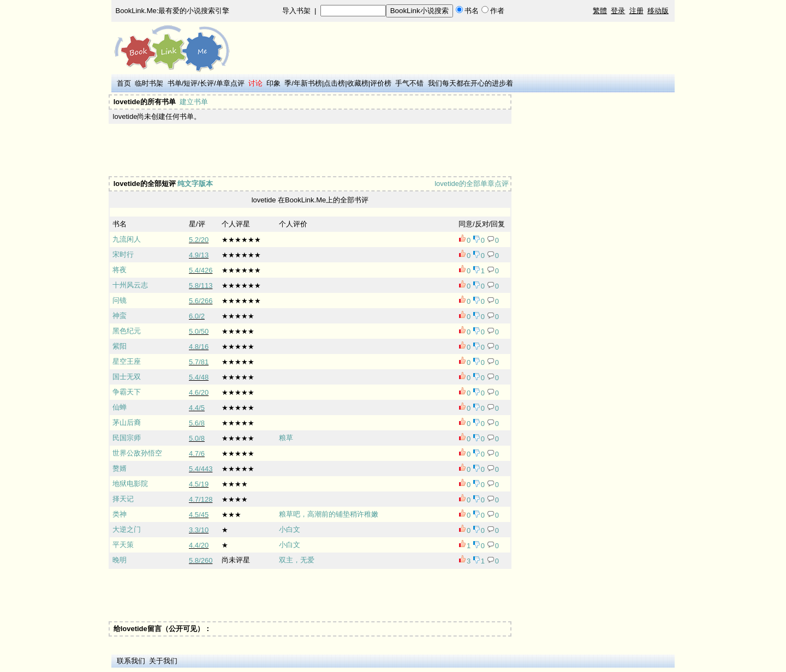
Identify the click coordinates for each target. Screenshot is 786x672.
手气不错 (409, 83)
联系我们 (131, 661)
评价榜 (381, 83)
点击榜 (334, 83)
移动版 (658, 11)
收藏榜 (358, 83)
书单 (175, 83)
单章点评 (230, 83)
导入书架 (296, 11)
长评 (207, 83)
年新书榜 (308, 83)
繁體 (600, 11)
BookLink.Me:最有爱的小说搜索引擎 (173, 11)
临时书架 (149, 83)
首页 (124, 83)
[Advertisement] (309, 150)
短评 (190, 83)
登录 (618, 11)
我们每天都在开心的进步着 (471, 83)
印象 (273, 83)
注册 (636, 11)
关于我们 (163, 661)
